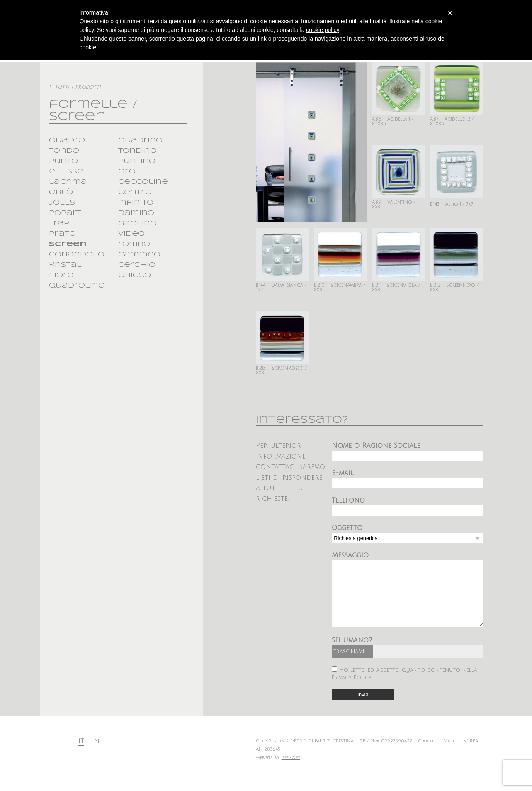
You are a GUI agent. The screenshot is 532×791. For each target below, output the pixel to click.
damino (136, 213)
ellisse (66, 172)
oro (127, 172)
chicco (135, 275)
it (81, 754)
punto (63, 161)
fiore (61, 275)
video (131, 234)
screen (68, 244)
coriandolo (77, 255)
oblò (61, 192)
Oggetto (347, 528)
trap (59, 223)
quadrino (140, 140)
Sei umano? (352, 653)
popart (65, 213)
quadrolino (77, 286)
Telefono (348, 500)
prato (62, 234)
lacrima (68, 182)
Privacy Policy (352, 690)
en (95, 754)
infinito (136, 203)
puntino (137, 161)
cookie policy (322, 30)
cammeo (139, 255)
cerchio (137, 265)
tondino (137, 151)
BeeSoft (291, 770)
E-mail (343, 473)
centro (135, 192)
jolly (62, 203)
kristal (65, 265)
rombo (134, 244)
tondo (64, 151)
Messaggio (350, 555)
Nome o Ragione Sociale (376, 446)
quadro (67, 140)
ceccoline (143, 182)
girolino (137, 223)
